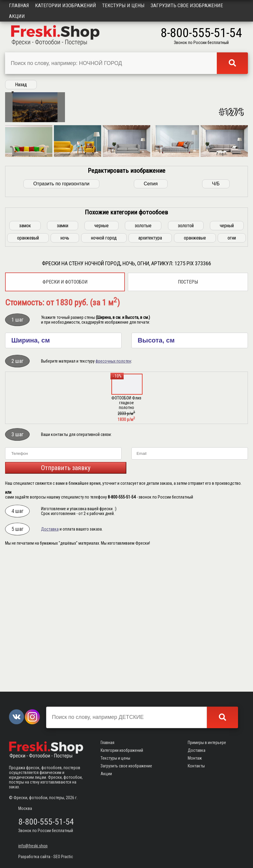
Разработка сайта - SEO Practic (46, 857)
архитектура (150, 371)
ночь (65, 371)
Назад (21, 85)
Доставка (50, 662)
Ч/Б (216, 317)
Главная (19, 5)
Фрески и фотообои (65, 415)
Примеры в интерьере (207, 743)
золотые (143, 359)
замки (63, 359)
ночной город (104, 371)
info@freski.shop (33, 846)
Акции (17, 16)
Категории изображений (66, 5)
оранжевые (195, 371)
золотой (186, 359)
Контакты (196, 766)
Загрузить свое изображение (187, 5)
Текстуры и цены (123, 5)
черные (101, 359)
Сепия (151, 317)
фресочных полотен (113, 494)
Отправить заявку (66, 601)
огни (232, 371)
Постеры (188, 415)
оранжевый (28, 371)
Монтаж (195, 758)
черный (227, 359)
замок (25, 359)
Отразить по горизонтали (61, 317)
